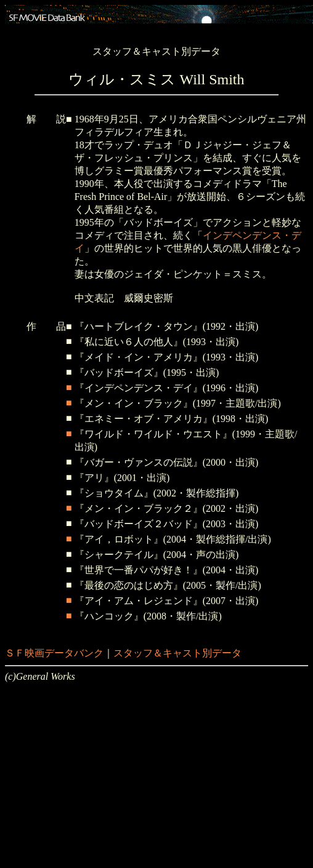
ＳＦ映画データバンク (54, 653)
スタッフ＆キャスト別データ (177, 653)
